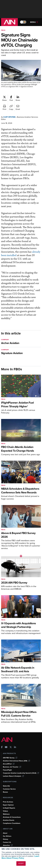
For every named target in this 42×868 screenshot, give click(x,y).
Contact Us (7, 842)
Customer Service (9, 789)
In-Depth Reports (9, 808)
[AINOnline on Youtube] (6, 747)
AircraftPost (9, 764)
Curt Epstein (9, 117)
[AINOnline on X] (11, 747)
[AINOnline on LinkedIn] (15, 747)
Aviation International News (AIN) (16, 761)
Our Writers (7, 836)
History (5, 839)
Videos (5, 811)
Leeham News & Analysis (13, 776)
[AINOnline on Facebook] (2, 747)
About (5, 833)
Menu (34, 22)
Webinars (6, 814)
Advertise (8, 845)
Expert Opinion (8, 805)
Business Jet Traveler (12, 767)
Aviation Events (9, 820)
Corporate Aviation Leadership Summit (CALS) (21, 773)
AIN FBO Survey (10, 758)
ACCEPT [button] (21, 863)
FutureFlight (7, 770)
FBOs (3, 30)
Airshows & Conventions (12, 817)
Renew (5, 792)
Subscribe (6, 786)
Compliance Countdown (12, 823)
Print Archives (8, 802)
